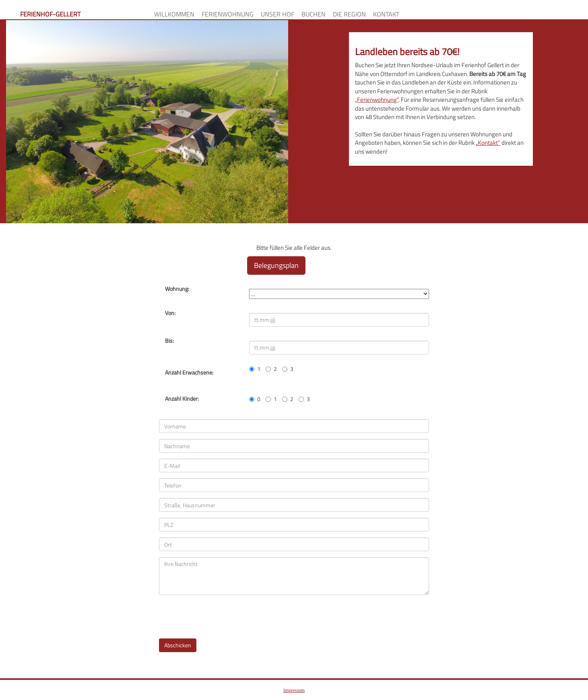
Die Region (349, 14)
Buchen (314, 14)
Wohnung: (177, 289)
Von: (170, 313)
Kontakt (386, 14)
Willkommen (174, 14)
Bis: (169, 341)
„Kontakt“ (488, 143)
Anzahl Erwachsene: (189, 373)
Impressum (294, 690)
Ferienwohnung (228, 14)
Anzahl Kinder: (182, 399)
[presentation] (220, 617)
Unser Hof (277, 14)
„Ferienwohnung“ (377, 100)
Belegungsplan (276, 265)
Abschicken (178, 645)
